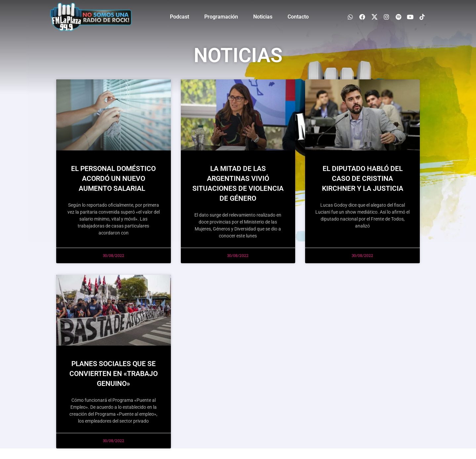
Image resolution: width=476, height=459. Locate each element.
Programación (221, 17)
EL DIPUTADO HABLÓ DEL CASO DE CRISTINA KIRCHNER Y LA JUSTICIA (363, 179)
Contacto (298, 17)
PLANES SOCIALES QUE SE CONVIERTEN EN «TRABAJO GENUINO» (114, 374)
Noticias (263, 17)
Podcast (179, 17)
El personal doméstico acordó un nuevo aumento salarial (113, 179)
